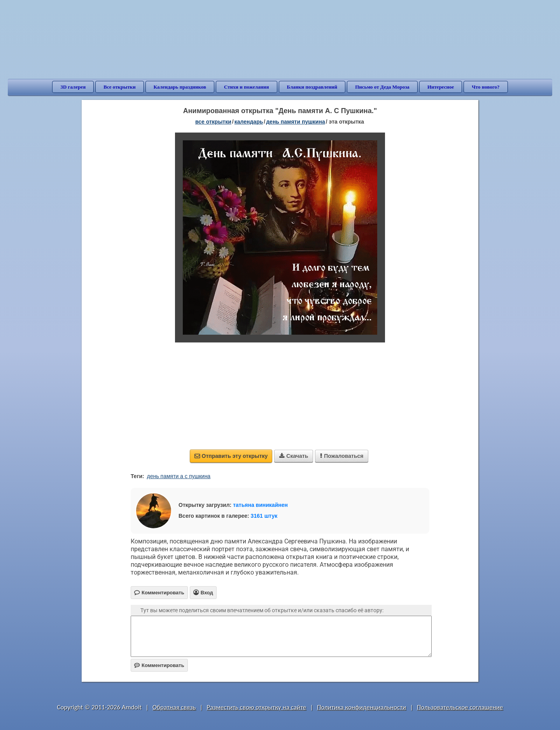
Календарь (249, 122)
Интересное (441, 87)
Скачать (294, 456)
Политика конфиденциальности (361, 707)
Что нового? (486, 87)
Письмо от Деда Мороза (382, 87)
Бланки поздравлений (312, 87)
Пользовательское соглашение (460, 707)
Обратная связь (174, 707)
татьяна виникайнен (260, 505)
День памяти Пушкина (296, 122)
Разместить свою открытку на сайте (256, 707)
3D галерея (73, 87)
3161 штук (264, 516)
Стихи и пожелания (247, 87)
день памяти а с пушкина (179, 476)
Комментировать (159, 665)
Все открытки (120, 87)
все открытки (213, 122)
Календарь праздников (180, 87)
